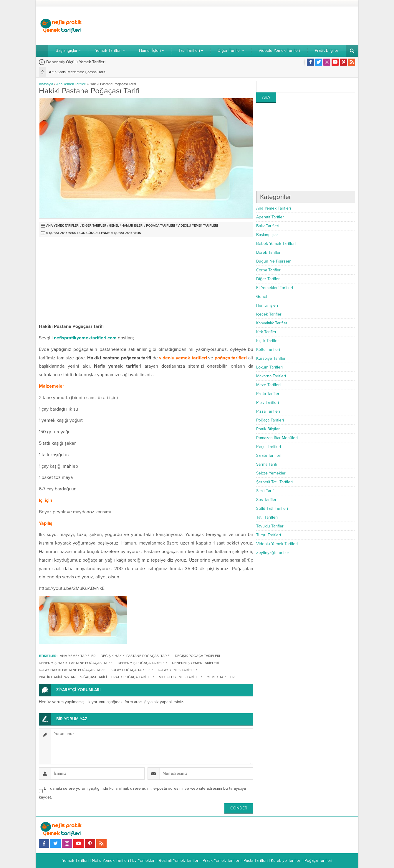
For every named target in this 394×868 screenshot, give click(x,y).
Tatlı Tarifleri (267, 517)
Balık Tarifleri (268, 226)
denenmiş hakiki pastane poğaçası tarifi (76, 663)
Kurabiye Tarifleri (271, 358)
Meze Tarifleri (268, 385)
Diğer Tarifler (94, 226)
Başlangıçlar (267, 235)
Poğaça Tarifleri (160, 226)
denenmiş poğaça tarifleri (143, 663)
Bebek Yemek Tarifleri (276, 244)
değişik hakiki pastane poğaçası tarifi (136, 656)
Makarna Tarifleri (271, 376)
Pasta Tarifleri (268, 394)
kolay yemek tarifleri (178, 670)
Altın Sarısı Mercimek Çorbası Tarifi (78, 72)
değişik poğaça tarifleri (197, 656)
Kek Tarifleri (267, 332)
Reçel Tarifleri (269, 447)
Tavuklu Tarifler (270, 526)
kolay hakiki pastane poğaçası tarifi (73, 670)
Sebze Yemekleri (271, 473)
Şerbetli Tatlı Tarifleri (274, 482)
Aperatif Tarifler (270, 217)
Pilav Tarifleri (268, 403)
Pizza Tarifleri (268, 411)
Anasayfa (46, 84)
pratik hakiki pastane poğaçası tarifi (73, 677)
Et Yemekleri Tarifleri (275, 288)
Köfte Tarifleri (268, 350)
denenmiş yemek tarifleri (195, 663)
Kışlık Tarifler (268, 341)
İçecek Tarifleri (269, 314)
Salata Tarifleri (269, 455)
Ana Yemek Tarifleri (71, 84)
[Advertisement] (248, 26)
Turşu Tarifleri (269, 535)
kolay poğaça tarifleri (132, 670)
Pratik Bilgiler (268, 429)
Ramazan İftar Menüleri (277, 438)
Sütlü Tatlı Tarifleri (272, 508)
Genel (114, 226)
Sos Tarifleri (267, 500)
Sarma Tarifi (267, 464)
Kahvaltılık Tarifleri (272, 323)
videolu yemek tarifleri (181, 677)
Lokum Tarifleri (269, 367)
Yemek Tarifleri (221, 677)
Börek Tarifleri (269, 252)
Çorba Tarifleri (269, 270)
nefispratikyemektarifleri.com (85, 338)
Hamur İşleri (133, 226)
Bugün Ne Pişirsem (274, 261)
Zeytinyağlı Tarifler (273, 553)
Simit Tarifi (265, 491)
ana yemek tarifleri (78, 656)
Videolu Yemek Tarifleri (198, 226)
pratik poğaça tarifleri (133, 677)
